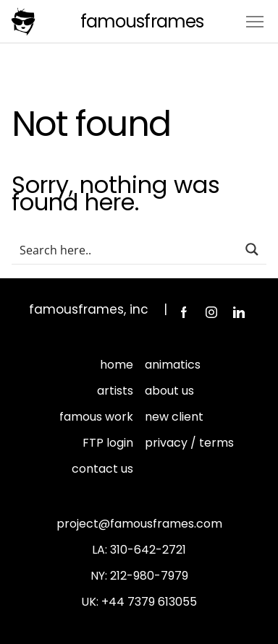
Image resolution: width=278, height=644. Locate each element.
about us (169, 391)
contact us (102, 469)
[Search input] (125, 249)
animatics (173, 365)
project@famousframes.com (139, 524)
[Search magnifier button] (252, 249)
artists (115, 391)
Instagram (211, 312)
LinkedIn (239, 312)
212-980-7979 (149, 576)
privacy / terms (189, 443)
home (117, 365)
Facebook (184, 312)
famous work (96, 417)
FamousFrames (142, 21)
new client (174, 417)
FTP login (108, 443)
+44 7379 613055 (149, 602)
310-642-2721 (148, 550)
